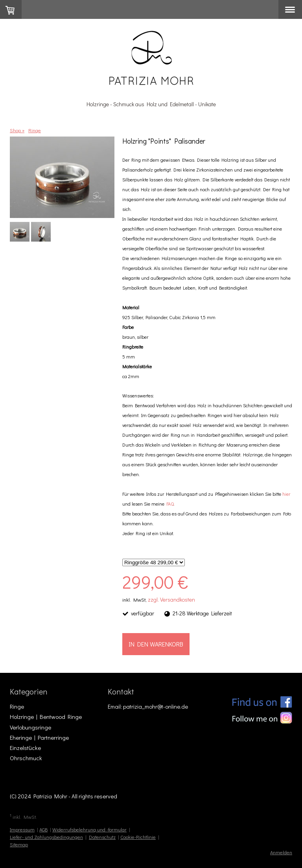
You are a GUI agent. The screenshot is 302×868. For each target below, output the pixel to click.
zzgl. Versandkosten (171, 599)
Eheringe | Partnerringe (39, 737)
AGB (43, 829)
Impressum (22, 829)
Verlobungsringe (30, 727)
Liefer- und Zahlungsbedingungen (46, 837)
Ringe (17, 706)
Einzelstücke (25, 748)
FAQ (170, 504)
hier (286, 494)
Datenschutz (102, 837)
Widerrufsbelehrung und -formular (89, 829)
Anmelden (281, 852)
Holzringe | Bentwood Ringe (46, 717)
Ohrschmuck (26, 758)
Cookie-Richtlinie (138, 837)
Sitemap (19, 844)
